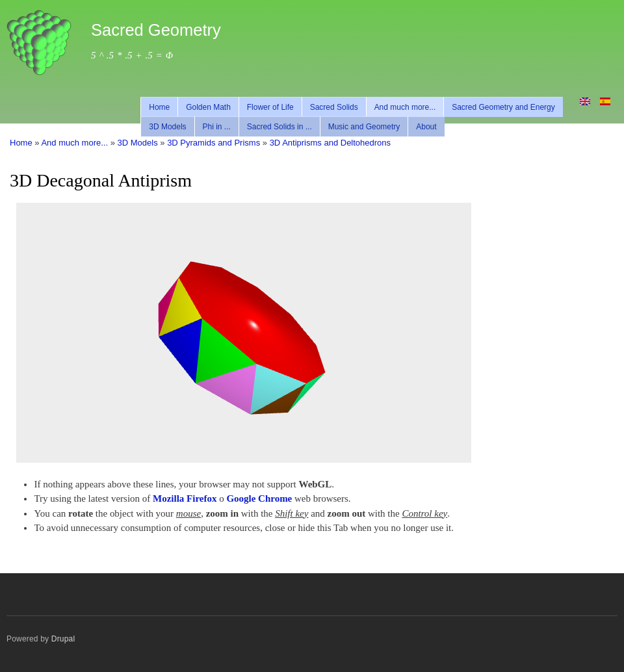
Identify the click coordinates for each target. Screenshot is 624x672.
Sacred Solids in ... (279, 127)
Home (159, 107)
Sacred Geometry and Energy (503, 107)
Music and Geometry (364, 127)
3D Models (167, 127)
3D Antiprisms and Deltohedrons (330, 143)
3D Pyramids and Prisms (214, 143)
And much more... (405, 107)
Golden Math (208, 107)
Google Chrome (259, 498)
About (426, 127)
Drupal (63, 639)
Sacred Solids (334, 107)
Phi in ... (217, 127)
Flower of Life (270, 107)
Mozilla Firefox (185, 498)
